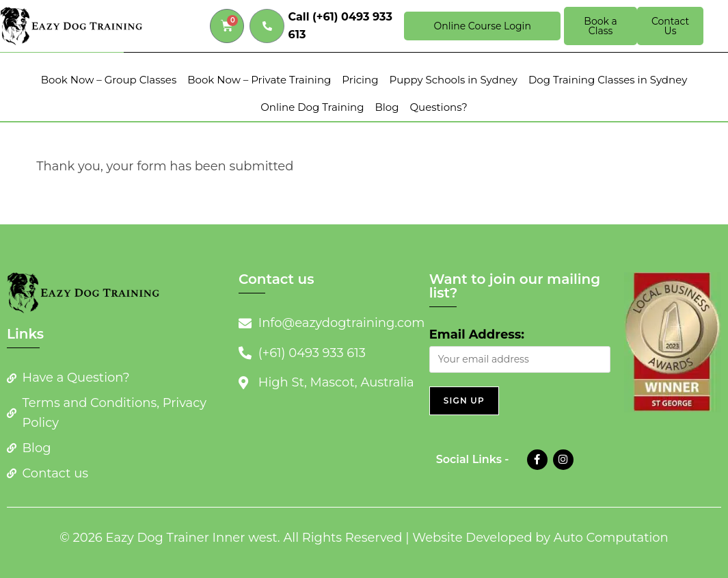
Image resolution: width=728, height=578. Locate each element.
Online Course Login (482, 26)
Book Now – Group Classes (109, 80)
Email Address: (477, 334)
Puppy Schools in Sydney (453, 80)
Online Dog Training (312, 107)
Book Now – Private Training (259, 80)
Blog (387, 107)
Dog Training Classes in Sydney (608, 80)
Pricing (360, 80)
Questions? (438, 107)
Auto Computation (611, 538)
